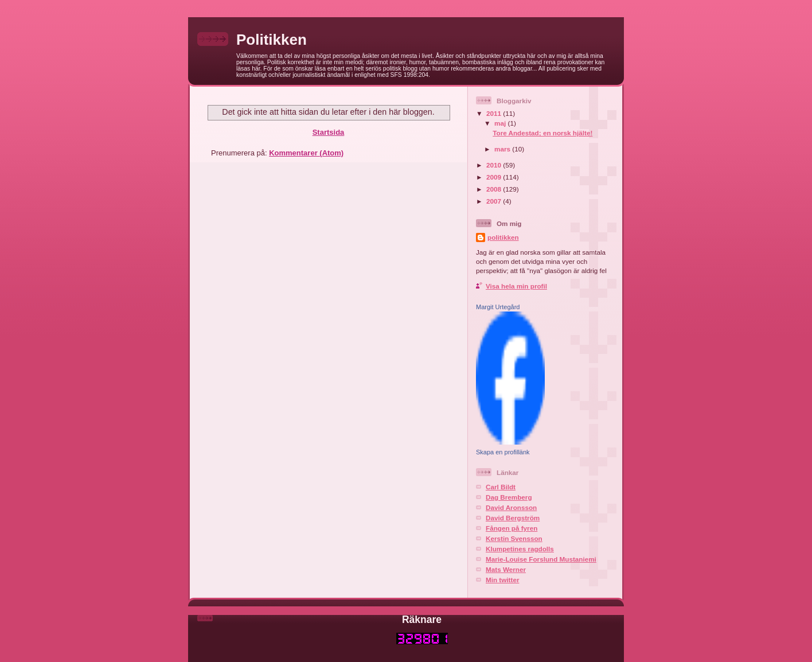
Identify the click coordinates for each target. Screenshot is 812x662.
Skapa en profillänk (503, 452)
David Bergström (513, 518)
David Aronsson (511, 507)
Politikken (272, 40)
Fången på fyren (512, 528)
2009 (495, 177)
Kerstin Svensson (514, 538)
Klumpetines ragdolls (520, 549)
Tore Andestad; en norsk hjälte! (542, 133)
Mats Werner (506, 569)
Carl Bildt (501, 487)
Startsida (329, 132)
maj (501, 123)
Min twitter (502, 580)
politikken (503, 237)
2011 (495, 113)
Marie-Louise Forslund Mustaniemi (541, 559)
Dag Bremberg (509, 497)
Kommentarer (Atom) (306, 153)
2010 (495, 165)
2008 (495, 189)
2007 (495, 201)
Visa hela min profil (516, 286)
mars (503, 149)
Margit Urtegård (498, 307)
